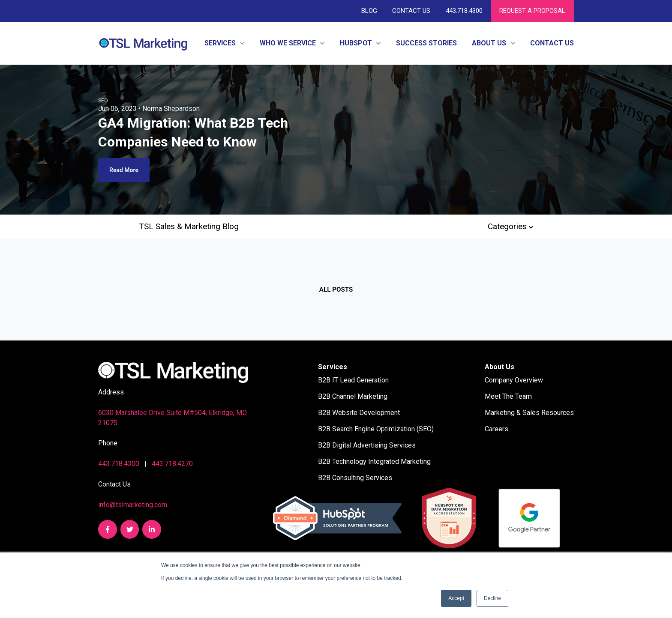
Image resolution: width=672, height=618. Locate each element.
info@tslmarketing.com (133, 505)
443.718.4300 (464, 11)
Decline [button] (492, 598)
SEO (103, 101)
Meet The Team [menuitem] (508, 396)
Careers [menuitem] (496, 429)
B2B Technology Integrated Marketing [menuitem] (374, 461)
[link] (143, 43)
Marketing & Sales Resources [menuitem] (529, 413)
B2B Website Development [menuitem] (359, 413)
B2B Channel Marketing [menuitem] (353, 396)
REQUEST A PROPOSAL (532, 11)
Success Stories (426, 43)
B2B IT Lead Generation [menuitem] (353, 380)
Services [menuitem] (333, 367)
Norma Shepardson (171, 109)
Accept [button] (456, 598)
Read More (124, 170)
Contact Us (411, 11)
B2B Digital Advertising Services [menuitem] (367, 445)
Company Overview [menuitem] (514, 380)
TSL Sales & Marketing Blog (189, 226)
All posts (336, 290)
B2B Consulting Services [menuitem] (355, 478)
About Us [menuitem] (499, 367)
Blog (369, 11)
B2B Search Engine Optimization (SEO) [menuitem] (376, 429)
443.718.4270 (172, 464)
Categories (510, 226)
